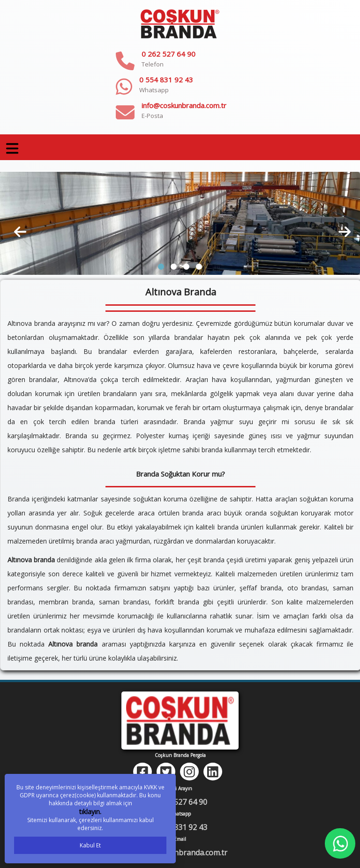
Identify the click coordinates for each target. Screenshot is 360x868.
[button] (161, 267)
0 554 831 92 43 (166, 80)
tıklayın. (90, 812)
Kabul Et (90, 845)
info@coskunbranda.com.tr (184, 105)
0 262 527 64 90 (169, 54)
